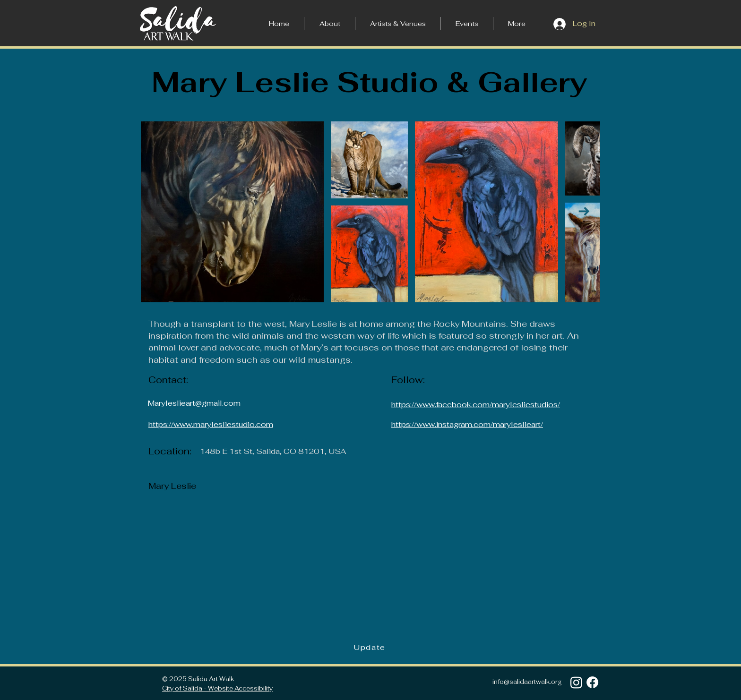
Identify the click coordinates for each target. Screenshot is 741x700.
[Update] (370, 648)
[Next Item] (584, 211)
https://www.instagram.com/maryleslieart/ (467, 424)
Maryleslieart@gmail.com (194, 403)
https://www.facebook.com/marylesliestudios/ (476, 405)
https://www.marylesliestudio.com (211, 424)
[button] (517, 24)
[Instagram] (576, 682)
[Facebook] (592, 682)
